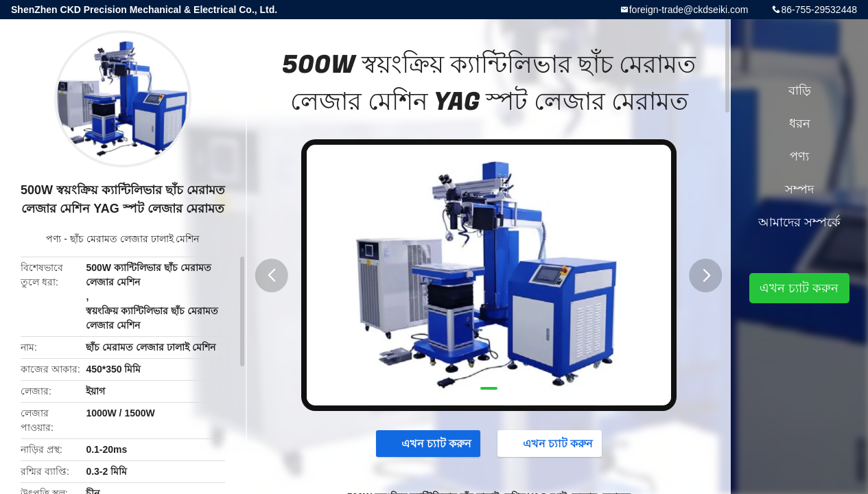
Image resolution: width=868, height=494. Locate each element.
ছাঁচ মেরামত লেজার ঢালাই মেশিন (135, 239)
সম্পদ (799, 189)
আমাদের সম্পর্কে (799, 222)
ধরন (800, 123)
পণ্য (54, 239)
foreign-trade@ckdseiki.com (689, 10)
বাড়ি (800, 91)
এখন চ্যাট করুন (430, 443)
